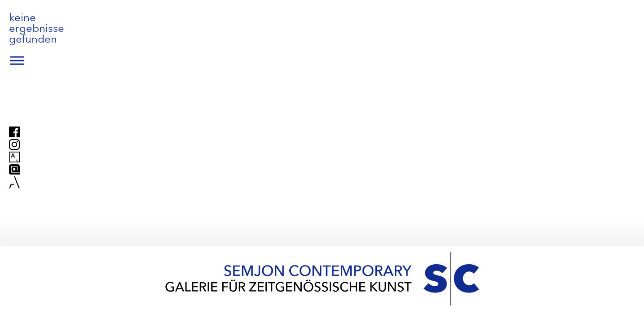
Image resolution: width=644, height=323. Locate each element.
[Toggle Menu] (17, 61)
